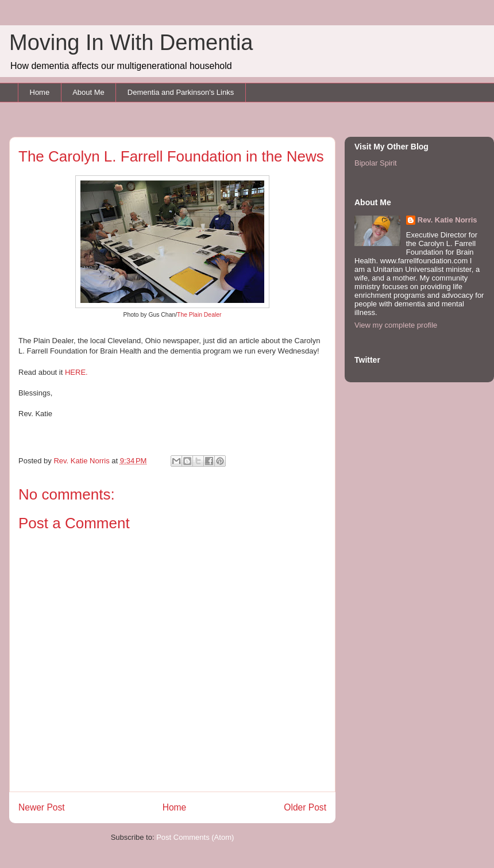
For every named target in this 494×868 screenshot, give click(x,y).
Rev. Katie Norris (447, 220)
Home (40, 92)
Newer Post (42, 807)
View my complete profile (396, 325)
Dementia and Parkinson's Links (181, 92)
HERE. (77, 372)
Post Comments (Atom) (195, 837)
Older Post (305, 807)
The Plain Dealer (199, 315)
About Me (88, 92)
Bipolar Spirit (376, 163)
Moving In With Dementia (131, 43)
